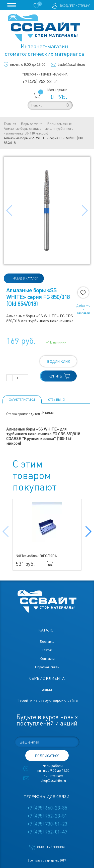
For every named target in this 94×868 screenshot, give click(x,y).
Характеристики (22, 400)
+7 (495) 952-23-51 (40, 81)
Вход (64, 6)
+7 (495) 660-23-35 (47, 808)
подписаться (47, 756)
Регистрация (80, 6)
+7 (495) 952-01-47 (47, 832)
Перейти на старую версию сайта (47, 700)
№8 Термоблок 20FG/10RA (36, 556)
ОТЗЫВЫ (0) (56, 400)
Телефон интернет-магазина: (45, 74)
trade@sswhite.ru (71, 64)
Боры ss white (32, 124)
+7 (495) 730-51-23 (47, 824)
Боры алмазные (59, 124)
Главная (10, 124)
